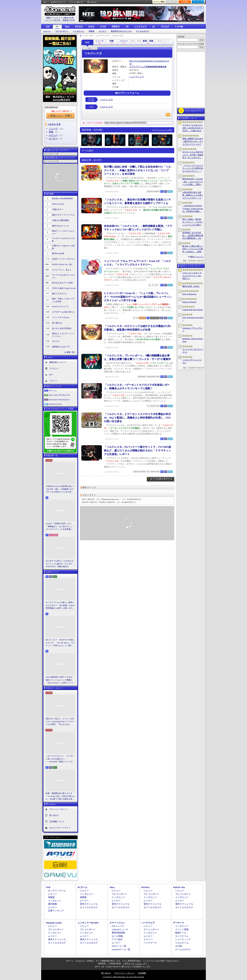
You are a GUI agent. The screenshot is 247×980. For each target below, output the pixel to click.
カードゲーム (182, 936)
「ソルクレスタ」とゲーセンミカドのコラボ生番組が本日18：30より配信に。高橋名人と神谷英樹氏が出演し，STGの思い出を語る (137, 418)
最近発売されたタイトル (121, 31)
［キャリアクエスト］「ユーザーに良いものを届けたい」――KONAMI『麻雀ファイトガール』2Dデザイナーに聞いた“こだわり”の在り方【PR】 (60, 759)
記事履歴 (185, 2)
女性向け (116, 26)
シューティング (137, 77)
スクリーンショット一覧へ (162, 130)
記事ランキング (56, 911)
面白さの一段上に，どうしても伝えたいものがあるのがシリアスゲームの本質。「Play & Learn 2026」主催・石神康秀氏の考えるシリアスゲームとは (60, 722)
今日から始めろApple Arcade (64, 288)
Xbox (67, 26)
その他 (178, 946)
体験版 (92, 31)
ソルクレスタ (106, 100)
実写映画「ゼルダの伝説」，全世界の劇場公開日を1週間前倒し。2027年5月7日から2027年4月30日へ (193, 236)
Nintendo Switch (55, 404)
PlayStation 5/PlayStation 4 (59, 400)
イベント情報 (182, 929)
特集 (51, 132)
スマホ (103, 26)
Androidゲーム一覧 (121, 949)
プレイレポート (62, 31)
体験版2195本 (69, 20)
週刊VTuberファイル (61, 226)
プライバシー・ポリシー (124, 973)
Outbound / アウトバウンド (193, 329)
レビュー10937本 (53, 20)
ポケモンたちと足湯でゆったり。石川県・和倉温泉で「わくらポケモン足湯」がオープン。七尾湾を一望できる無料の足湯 (193, 155)
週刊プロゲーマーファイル (63, 215)
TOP (48, 26)
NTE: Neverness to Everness (193, 319)
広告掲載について (57, 821)
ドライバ (53, 381)
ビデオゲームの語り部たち (63, 312)
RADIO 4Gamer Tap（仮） (63, 264)
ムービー (103, 31)
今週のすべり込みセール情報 (63, 247)
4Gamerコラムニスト (61, 306)
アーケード (178, 923)
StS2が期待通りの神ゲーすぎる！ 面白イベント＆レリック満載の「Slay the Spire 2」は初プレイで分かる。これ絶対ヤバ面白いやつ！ (60, 680)
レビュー (47, 31)
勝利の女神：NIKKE (191, 286)
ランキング (198, 2)
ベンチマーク (150, 943)
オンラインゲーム (57, 891)
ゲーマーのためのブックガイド (63, 276)
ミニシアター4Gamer (61, 317)
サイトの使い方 (76, 2)
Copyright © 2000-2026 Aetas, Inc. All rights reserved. (123, 977)
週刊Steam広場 (58, 253)
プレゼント (54, 368)
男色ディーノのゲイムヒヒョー (63, 232)
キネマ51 (56, 341)
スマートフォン (117, 923)
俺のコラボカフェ (60, 294)
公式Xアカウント (58, 2)
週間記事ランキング (58, 362)
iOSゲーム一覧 (119, 946)
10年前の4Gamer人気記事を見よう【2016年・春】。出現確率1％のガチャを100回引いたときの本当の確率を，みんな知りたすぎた (60, 489)
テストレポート (151, 929)
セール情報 (117, 936)
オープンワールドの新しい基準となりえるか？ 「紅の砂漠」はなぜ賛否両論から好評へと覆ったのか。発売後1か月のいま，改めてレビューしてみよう (60, 605)
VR (127, 26)
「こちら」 (139, 964)
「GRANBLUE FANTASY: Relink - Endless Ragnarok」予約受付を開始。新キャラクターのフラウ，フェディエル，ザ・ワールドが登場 (193, 209)
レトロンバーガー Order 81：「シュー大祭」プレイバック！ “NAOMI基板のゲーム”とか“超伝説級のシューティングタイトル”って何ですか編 (138, 297)
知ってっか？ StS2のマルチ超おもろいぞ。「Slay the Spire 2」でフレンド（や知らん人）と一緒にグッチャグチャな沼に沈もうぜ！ (60, 643)
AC (154, 26)
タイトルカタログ (89, 907)
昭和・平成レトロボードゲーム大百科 (63, 300)
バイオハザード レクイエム (192, 361)
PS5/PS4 (79, 26)
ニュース (53, 128)
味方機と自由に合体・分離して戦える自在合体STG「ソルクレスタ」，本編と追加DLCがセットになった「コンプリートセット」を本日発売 (137, 170)
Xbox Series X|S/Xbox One (59, 395)
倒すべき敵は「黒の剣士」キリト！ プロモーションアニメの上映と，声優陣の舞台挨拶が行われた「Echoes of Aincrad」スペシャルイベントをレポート (193, 222)
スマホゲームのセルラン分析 (63, 240)
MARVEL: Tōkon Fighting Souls (193, 340)
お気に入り (172, 2)
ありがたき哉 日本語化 (62, 328)
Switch (91, 26)
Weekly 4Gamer (58, 204)
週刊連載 (52, 904)
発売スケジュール (89, 904)
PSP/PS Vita (179, 887)
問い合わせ (92, 2)
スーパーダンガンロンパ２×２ (193, 351)
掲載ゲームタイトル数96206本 (60, 18)
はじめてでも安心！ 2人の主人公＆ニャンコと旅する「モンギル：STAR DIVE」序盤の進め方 (60, 564)
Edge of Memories (189, 294)
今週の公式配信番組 (60, 220)
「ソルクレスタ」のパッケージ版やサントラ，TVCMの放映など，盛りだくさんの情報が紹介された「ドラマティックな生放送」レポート (137, 451)
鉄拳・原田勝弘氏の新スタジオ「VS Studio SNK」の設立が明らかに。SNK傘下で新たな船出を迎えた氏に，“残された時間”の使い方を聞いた (60, 796)
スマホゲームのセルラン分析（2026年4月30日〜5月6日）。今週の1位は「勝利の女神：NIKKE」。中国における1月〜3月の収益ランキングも (193, 128)
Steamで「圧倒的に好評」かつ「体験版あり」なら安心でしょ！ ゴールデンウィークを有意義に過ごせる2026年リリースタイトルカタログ (60, 527)
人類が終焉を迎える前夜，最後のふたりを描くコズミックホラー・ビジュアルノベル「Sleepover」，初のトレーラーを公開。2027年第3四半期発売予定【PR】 (193, 195)
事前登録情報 (118, 933)
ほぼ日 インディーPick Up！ (64, 259)
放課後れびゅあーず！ (61, 347)
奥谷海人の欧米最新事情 (62, 198)
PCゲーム (53, 390)
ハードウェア (140, 26)
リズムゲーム (182, 943)
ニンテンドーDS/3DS (88, 923)
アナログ (165, 26)
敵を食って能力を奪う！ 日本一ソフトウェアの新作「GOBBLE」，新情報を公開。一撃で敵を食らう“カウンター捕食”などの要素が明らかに (193, 249)
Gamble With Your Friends (193, 309)
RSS (45, 2)
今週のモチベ (58, 209)
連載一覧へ (71, 352)
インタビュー (79, 31)
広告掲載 (142, 973)
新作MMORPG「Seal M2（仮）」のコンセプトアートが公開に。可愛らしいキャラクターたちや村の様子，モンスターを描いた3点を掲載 (193, 182)
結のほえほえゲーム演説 (62, 283)
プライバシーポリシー (59, 809)
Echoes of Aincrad (189, 302)
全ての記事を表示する (161, 479)
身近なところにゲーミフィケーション (63, 335)
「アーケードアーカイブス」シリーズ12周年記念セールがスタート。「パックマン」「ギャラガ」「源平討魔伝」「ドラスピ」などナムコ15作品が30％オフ (193, 168)
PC (57, 27)
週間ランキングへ (197, 257)
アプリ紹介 (117, 939)
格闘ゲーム (181, 933)
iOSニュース (118, 926)
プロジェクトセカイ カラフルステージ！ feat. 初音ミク (192, 276)
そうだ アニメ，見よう (62, 270)
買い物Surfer (57, 323)
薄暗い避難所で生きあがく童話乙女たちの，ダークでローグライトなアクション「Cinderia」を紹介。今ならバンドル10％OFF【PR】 (193, 142)
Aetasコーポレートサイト (60, 827)
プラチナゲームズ (138, 67)
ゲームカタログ (143, 31)
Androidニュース (120, 929)
